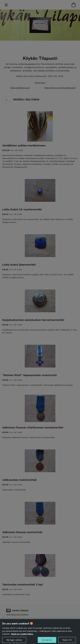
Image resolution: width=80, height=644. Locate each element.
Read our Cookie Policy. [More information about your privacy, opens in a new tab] (22, 635)
